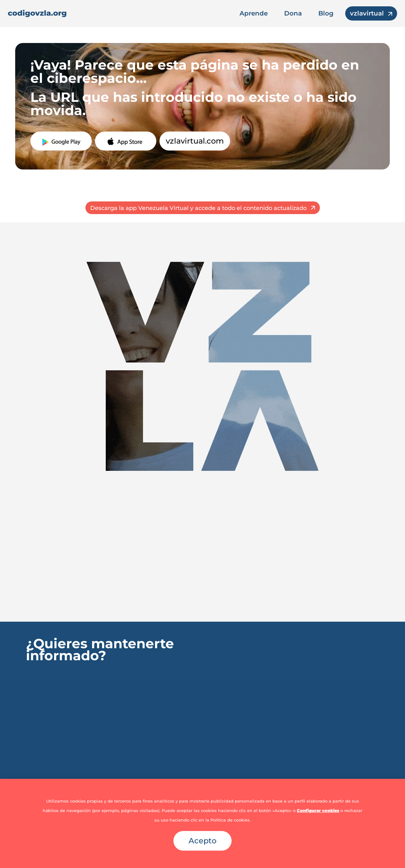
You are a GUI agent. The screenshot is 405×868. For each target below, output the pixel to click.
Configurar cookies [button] (318, 810)
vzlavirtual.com (195, 141)
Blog (326, 13)
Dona (293, 13)
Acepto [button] (202, 841)
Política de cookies (230, 820)
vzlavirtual (367, 13)
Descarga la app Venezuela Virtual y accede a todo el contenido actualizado (198, 208)
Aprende (254, 13)
